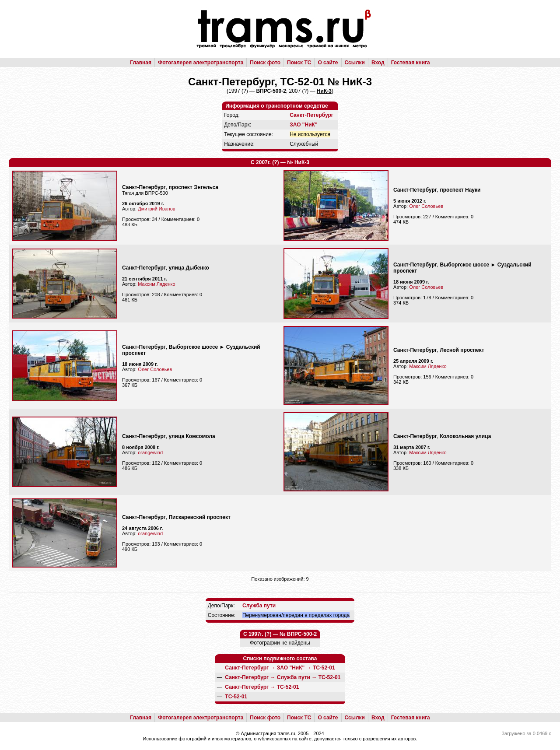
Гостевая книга (411, 63)
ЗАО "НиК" (303, 125)
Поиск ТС (299, 63)
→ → (280, 668)
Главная (141, 63)
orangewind (150, 452)
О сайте (328, 63)
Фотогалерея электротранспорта (201, 63)
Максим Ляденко (156, 284)
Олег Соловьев (426, 206)
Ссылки (355, 63)
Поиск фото (265, 63)
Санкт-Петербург (311, 115)
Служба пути (259, 606)
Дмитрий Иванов (156, 209)
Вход (378, 63)
